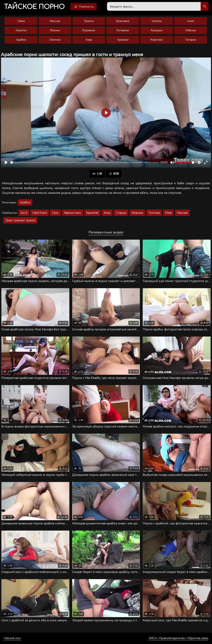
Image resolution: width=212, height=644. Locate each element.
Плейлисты (84, 7)
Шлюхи (157, 21)
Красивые (123, 21)
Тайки (21, 21)
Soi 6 (24, 213)
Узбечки (191, 30)
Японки (55, 30)
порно (34, 7)
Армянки (123, 40)
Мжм (168, 213)
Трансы (89, 21)
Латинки (55, 40)
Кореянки (89, 30)
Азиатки (21, 30)
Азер (89, 40)
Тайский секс (12, 638)
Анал (191, 21)
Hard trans (40, 213)
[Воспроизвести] (6, 162)
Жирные (137, 213)
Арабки (21, 40)
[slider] (85, 162)
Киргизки (157, 40)
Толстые (154, 213)
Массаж (55, 21)
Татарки (191, 40)
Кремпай (92, 213)
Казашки (157, 30)
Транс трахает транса (20, 220)
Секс (55, 213)
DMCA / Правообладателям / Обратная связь (179, 638)
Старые (121, 213)
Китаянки (123, 30)
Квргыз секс (73, 213)
